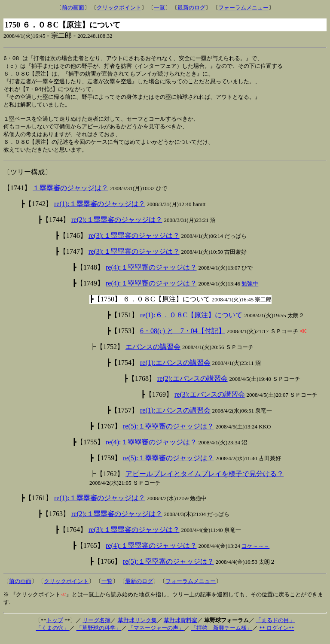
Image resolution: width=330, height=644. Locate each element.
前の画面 (73, 8)
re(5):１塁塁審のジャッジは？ (168, 433)
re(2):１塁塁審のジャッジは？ (117, 226)
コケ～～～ (255, 552)
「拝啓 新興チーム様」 (222, 634)
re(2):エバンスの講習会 (192, 385)
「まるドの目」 (275, 627)
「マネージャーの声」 (156, 634)
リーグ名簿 (96, 627)
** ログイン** (277, 634)
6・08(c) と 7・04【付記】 (183, 337)
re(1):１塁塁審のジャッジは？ (100, 210)
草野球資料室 (180, 627)
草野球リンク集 (137, 627)
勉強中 (250, 290)
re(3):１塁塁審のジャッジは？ (134, 242)
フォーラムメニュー (243, 8)
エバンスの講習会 (153, 353)
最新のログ (191, 8)
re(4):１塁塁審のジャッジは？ (151, 274)
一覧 (159, 8)
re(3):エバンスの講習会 (210, 401)
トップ (55, 627)
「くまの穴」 (52, 634)
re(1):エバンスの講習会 (175, 369)
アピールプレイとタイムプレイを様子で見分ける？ (205, 480)
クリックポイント (119, 8)
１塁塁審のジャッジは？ (70, 194)
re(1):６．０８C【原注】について (191, 321)
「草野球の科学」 (99, 634)
